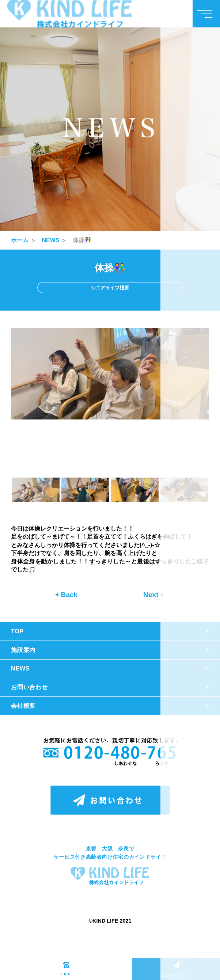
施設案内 (23, 650)
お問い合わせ (29, 687)
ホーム (20, 240)
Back (68, 595)
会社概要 (23, 706)
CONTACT (176, 970)
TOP (17, 631)
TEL (66, 969)
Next (152, 595)
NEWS (51, 240)
